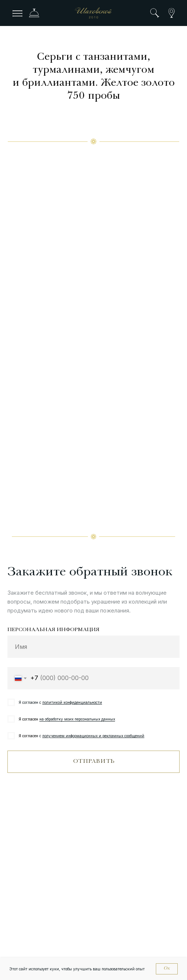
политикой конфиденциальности (72, 702)
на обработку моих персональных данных (77, 719)
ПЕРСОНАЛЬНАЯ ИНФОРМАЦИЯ (53, 630)
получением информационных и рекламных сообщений (93, 736)
